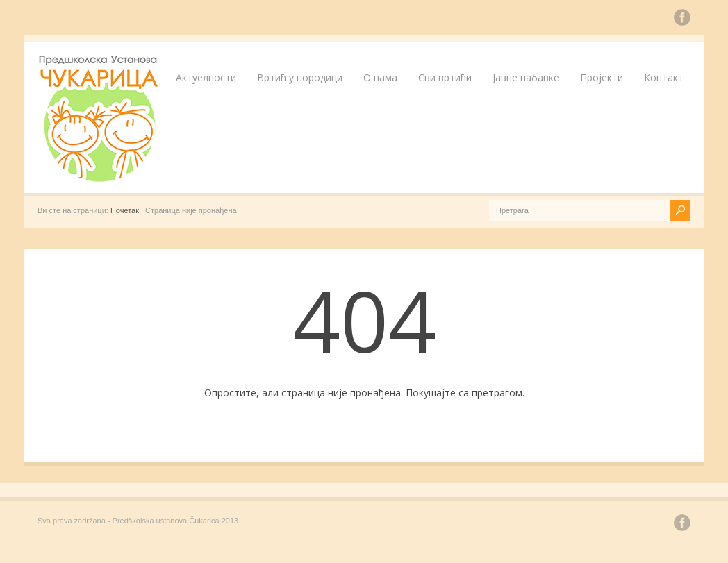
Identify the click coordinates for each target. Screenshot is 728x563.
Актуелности (206, 77)
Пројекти (602, 77)
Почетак (125, 210)
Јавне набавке (526, 77)
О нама (380, 77)
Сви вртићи (445, 77)
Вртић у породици (300, 77)
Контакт (664, 77)
